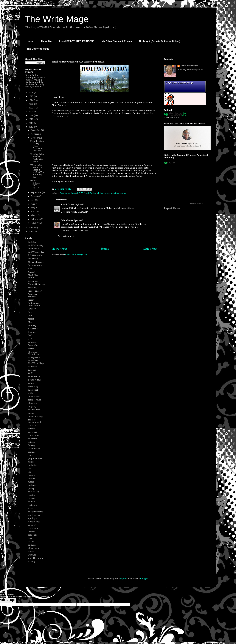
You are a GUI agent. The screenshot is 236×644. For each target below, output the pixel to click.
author (31, 393)
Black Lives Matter (34, 276)
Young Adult (34, 380)
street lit (32, 525)
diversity (32, 439)
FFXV (80, 193)
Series (31, 349)
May (33, 208)
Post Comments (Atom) (77, 255)
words (31, 552)
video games (120, 193)
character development (34, 421)
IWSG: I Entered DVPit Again (35, 184)
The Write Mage (57, 19)
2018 (31, 123)
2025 (31, 96)
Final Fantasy (90, 193)
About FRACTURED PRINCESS (77, 41)
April (34, 211)
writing (32, 561)
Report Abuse (172, 208)
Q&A (30, 339)
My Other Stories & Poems (117, 41)
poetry (31, 488)
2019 (31, 119)
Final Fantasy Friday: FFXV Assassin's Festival (37, 146)
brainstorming (35, 416)
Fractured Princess (33, 295)
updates (32, 545)
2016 (31, 228)
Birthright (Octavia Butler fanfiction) (160, 41)
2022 (31, 108)
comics (31, 429)
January (35, 223)
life (29, 472)
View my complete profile (190, 70)
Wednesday (34, 377)
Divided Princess (36, 284)
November (36, 134)
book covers (34, 410)
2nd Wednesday (36, 252)
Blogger (144, 579)
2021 (31, 112)
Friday (101, 193)
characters (33, 425)
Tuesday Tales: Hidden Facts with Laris (37, 158)
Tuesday (32, 370)
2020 (31, 115)
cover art (32, 432)
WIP (30, 373)
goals (31, 455)
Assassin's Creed (68, 193)
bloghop (32, 406)
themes (31, 532)
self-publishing (36, 512)
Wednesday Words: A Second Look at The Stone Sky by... (37, 171)
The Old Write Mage (38, 49)
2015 (31, 232)
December (36, 130)
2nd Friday (33, 249)
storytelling (34, 522)
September (36, 193)
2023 (31, 104)
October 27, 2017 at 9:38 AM (75, 212)
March (34, 215)
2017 (31, 127)
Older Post (150, 249)
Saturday (32, 342)
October (35, 138)
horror (31, 462)
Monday (32, 325)
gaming (109, 193)
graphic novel (35, 459)
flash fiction (34, 449)
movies (32, 479)
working (32, 555)
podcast (32, 485)
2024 (31, 100)
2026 (31, 93)
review (31, 502)
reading (32, 495)
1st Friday (33, 242)
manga (31, 475)
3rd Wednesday (36, 255)
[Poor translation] (11, 600)
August (35, 196)
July (33, 200)
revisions (33, 505)
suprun (124, 579)
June (33, 204)
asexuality (33, 387)
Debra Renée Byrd (70, 220)
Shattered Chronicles (33, 353)
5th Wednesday (36, 265)
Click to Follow (172, 118)
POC (30, 335)
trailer (31, 542)
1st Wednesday (35, 245)
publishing (33, 492)
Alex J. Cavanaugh (70, 205)
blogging (32, 403)
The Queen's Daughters (34, 359)
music (31, 482)
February (36, 219)
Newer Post (59, 249)
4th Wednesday (36, 262)
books (31, 413)
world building (35, 558)
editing (31, 442)
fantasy (32, 445)
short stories (34, 515)
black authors (35, 397)
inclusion (33, 465)
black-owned (34, 400)
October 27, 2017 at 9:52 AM (75, 231)
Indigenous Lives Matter (34, 304)
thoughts (32, 535)
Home (30, 41)
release (31, 498)
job (29, 469)
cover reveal (34, 435)
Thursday (33, 367)
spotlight (32, 518)
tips (30, 538)
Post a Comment (66, 236)
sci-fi (30, 508)
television (33, 528)
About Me (46, 41)
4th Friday (33, 259)
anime (31, 383)
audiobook (33, 390)
